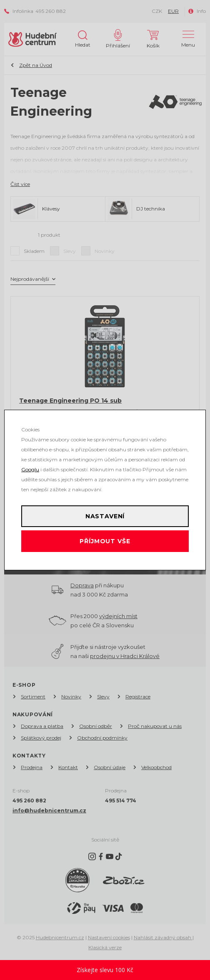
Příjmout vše (105, 541)
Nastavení (105, 516)
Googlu (30, 469)
